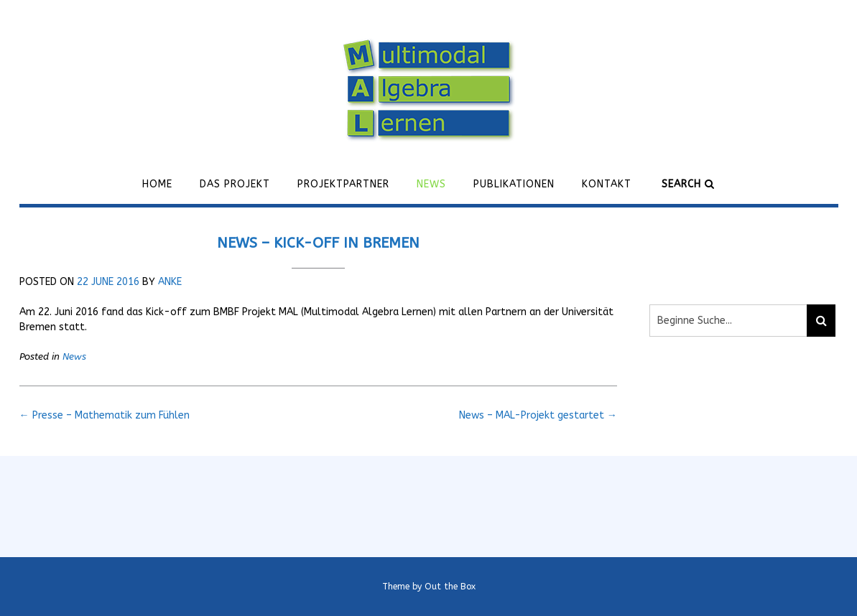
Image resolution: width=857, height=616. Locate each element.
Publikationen (514, 184)
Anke (170, 282)
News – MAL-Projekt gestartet (538, 415)
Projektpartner (343, 184)
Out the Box (450, 587)
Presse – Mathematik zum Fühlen (105, 415)
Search (688, 184)
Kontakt (607, 184)
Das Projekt (235, 184)
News (431, 184)
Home (157, 184)
